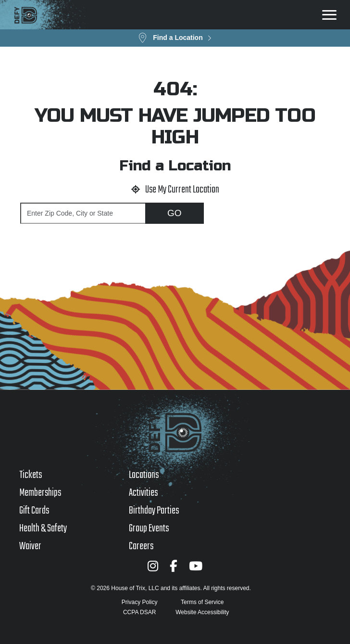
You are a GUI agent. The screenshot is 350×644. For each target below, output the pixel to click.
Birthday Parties (154, 511)
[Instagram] (153, 566)
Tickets (31, 475)
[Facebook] (174, 566)
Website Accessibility (202, 612)
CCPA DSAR (139, 612)
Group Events (149, 528)
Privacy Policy (140, 602)
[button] (175, 38)
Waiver (30, 546)
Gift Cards (34, 511)
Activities (143, 493)
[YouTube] (196, 566)
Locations (144, 475)
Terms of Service (202, 602)
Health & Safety (43, 528)
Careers (141, 546)
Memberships (40, 493)
